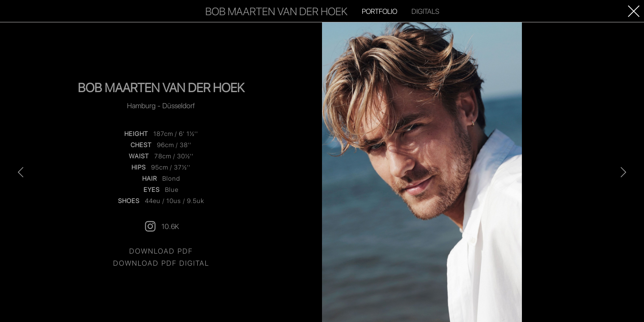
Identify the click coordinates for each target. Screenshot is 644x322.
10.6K (161, 226)
